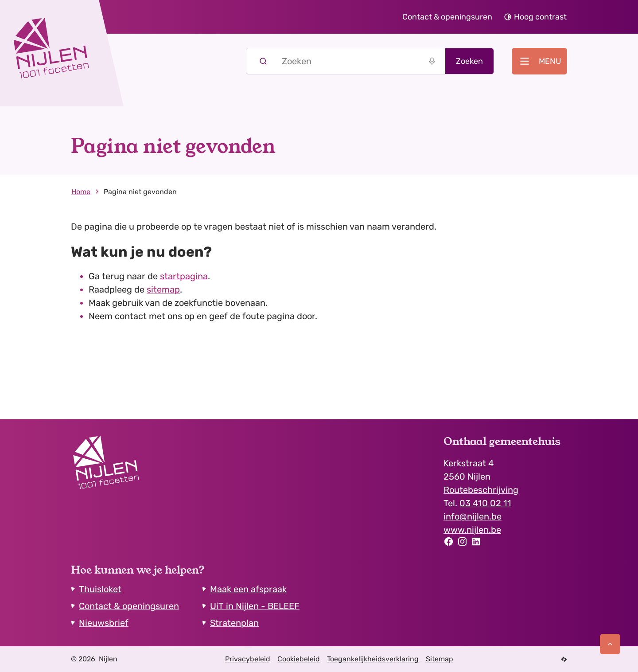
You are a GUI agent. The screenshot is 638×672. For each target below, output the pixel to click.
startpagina (184, 276)
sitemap (163, 289)
